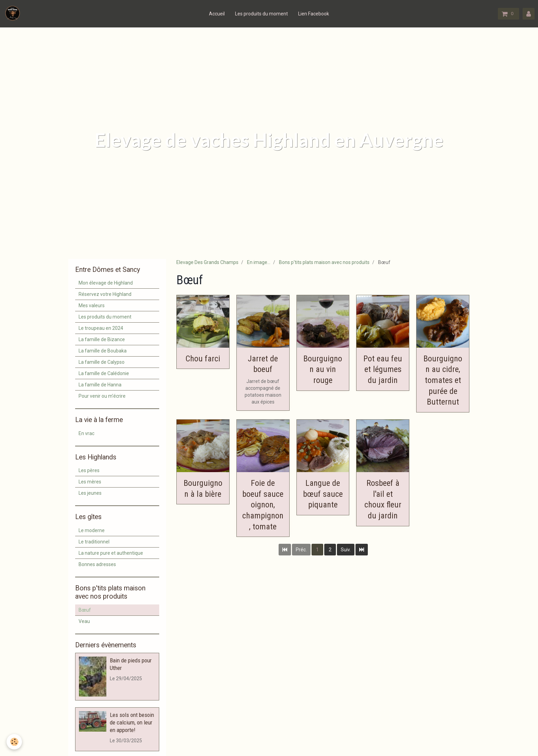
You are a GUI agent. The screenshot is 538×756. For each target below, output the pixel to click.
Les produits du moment (261, 14)
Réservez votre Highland (105, 294)
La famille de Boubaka (103, 351)
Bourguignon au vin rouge (323, 369)
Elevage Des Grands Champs (207, 262)
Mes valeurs (92, 305)
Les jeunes (90, 493)
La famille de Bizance (102, 339)
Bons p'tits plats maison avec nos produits (324, 262)
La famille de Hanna (100, 385)
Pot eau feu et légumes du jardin (383, 369)
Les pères (89, 470)
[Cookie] (15, 742)
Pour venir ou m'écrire (102, 396)
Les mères (90, 482)
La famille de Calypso (102, 362)
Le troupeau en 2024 (101, 328)
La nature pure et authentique (111, 553)
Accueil (217, 14)
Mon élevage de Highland (106, 283)
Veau (84, 621)
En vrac (86, 433)
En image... (259, 262)
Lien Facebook (314, 14)
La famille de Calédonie (104, 373)
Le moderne (92, 530)
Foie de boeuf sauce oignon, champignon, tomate (263, 505)
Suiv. (346, 550)
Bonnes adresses (97, 564)
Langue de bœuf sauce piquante (323, 494)
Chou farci (203, 358)
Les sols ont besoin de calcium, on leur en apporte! (132, 722)
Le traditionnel (94, 542)
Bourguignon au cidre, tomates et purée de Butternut (443, 380)
